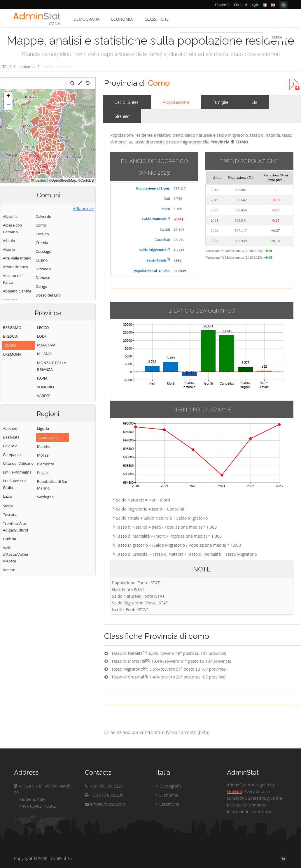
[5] (147, 660)
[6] (145, 668)
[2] (168, 249)
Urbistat (235, 791)
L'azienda (223, 5)
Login (255, 5)
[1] (168, 218)
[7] (145, 676)
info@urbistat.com (105, 804)
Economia (122, 19)
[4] (145, 652)
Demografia (86, 19)
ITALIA (7, 67)
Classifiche (156, 19)
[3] (168, 259)
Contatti (240, 5)
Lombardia (27, 67)
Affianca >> (83, 209)
